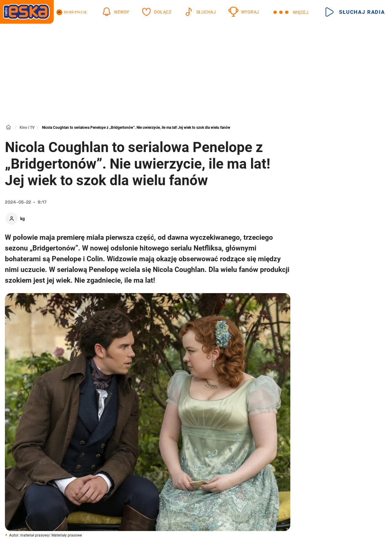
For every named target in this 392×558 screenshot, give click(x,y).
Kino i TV (27, 128)
